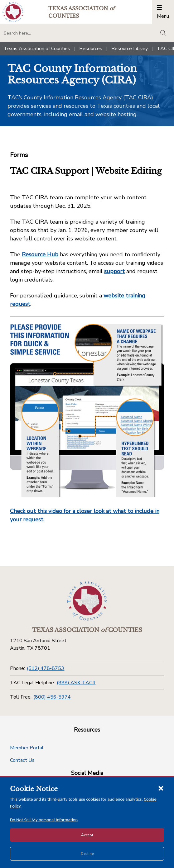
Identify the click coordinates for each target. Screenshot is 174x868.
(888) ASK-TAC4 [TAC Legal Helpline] (76, 683)
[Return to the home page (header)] (13, 12)
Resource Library (130, 49)
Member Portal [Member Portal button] (27, 748)
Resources (91, 49)
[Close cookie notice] (161, 788)
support (114, 271)
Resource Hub (40, 254)
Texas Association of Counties (37, 49)
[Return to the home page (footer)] (87, 601)
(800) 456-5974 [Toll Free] (52, 697)
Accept (87, 835)
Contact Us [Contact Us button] (22, 760)
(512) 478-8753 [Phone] (46, 668)
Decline (87, 854)
